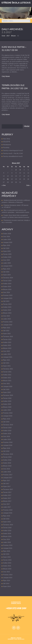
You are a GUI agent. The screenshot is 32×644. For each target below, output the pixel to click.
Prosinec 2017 (8, 475)
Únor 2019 (6, 436)
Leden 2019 (7, 439)
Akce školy (7, 139)
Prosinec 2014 (8, 575)
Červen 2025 (7, 254)
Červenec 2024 (8, 278)
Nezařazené (7, 145)
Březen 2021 (7, 381)
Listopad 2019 (8, 416)
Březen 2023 (7, 313)
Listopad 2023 (8, 298)
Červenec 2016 (8, 525)
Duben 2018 (7, 463)
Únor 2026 (6, 237)
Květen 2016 (7, 531)
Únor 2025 (6, 260)
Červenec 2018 (8, 454)
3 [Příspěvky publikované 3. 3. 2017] (20, 170)
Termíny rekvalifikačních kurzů (13, 156)
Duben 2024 (7, 287)
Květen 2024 (7, 284)
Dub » (28, 185)
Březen (13, 36)
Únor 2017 (6, 504)
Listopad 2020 (8, 387)
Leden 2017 (7, 507)
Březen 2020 (7, 407)
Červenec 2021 (8, 369)
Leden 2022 (7, 354)
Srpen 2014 (7, 586)
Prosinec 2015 (8, 545)
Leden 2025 (7, 263)
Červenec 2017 (8, 489)
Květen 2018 (7, 460)
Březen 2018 (7, 466)
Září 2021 (6, 363)
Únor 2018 (6, 469)
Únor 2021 (6, 384)
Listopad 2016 (8, 513)
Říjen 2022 (7, 328)
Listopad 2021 (8, 357)
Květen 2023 (7, 307)
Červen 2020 (7, 398)
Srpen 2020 (7, 392)
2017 (8, 36)
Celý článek (6, 76)
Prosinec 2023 (8, 295)
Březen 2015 (7, 569)
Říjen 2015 (7, 551)
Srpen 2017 (7, 486)
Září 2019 (6, 422)
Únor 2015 (6, 572)
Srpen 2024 (7, 275)
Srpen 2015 (7, 557)
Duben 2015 (7, 566)
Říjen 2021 (7, 360)
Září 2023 (6, 301)
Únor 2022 (6, 351)
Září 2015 (6, 554)
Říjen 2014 (7, 581)
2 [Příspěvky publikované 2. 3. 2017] (16, 170)
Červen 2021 (7, 372)
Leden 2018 (7, 472)
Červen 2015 (7, 560)
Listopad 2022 (8, 325)
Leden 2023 (7, 319)
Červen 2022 (7, 339)
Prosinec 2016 (8, 510)
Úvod (3, 36)
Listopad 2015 (8, 548)
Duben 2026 (7, 234)
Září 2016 (6, 519)
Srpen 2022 (7, 334)
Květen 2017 (7, 495)
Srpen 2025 (7, 251)
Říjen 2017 (7, 481)
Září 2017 (6, 484)
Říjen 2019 (7, 419)
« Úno (4, 185)
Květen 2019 (7, 431)
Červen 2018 (7, 457)
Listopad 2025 (8, 242)
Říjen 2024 (7, 269)
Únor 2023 (6, 316)
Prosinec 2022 (8, 322)
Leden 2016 (7, 542)
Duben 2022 (7, 345)
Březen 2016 (7, 536)
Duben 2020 (7, 404)
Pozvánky (6, 148)
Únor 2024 (6, 292)
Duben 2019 (7, 434)
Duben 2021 (7, 378)
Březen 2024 (7, 289)
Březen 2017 (7, 501)
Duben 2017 (7, 498)
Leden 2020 (7, 410)
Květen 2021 (7, 375)
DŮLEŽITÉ (7, 142)
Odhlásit (19, 638)
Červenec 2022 (8, 337)
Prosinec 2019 (8, 413)
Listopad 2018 (8, 445)
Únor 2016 (6, 539)
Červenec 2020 (8, 395)
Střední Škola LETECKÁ (16, 3)
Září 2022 (6, 331)
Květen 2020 (7, 401)
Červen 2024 (7, 281)
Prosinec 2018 (8, 442)
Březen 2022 (7, 348)
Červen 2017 (7, 492)
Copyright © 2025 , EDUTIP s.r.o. (16, 639)
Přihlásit (13, 638)
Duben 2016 (7, 534)
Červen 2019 (7, 428)
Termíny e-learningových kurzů (13, 151)
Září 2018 (6, 451)
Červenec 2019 (8, 425)
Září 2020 (6, 389)
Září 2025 (6, 248)
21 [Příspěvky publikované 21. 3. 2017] (8, 179)
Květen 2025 (7, 257)
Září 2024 (6, 272)
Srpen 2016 (7, 522)
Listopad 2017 (8, 478)
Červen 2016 (7, 528)
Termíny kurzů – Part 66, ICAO (13, 153)
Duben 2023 (7, 310)
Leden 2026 (7, 240)
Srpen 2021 (7, 366)
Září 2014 (6, 584)
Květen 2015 (7, 563)
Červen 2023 (7, 304)
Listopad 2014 (8, 578)
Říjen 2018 (7, 448)
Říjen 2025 (7, 245)
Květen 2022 (7, 342)
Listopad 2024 (8, 266)
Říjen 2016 (7, 516)
